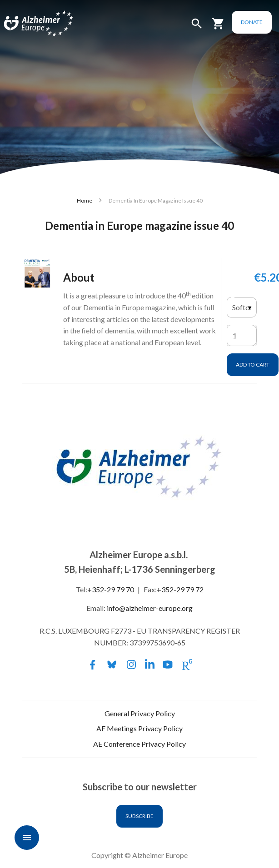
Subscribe (139, 816)
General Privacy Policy (140, 713)
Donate (251, 22)
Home (85, 201)
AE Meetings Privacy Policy (139, 728)
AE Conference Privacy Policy (139, 744)
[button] (196, 27)
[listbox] (242, 307)
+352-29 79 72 (180, 589)
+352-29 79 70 (111, 589)
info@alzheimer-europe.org (150, 608)
